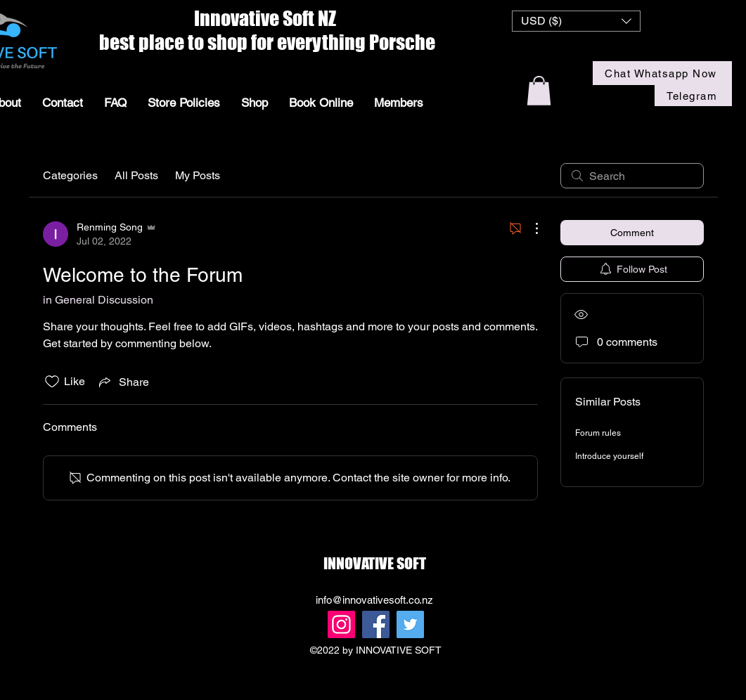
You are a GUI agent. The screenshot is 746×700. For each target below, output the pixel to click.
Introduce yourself (609, 456)
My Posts (198, 175)
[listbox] (576, 21)
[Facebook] (376, 624)
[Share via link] (123, 382)
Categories (70, 175)
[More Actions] (529, 228)
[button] (576, 21)
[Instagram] (341, 624)
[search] (632, 176)
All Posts (136, 175)
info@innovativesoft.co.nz (374, 600)
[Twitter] (410, 624)
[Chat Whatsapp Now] (662, 73)
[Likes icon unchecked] (52, 382)
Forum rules (598, 433)
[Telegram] (693, 96)
